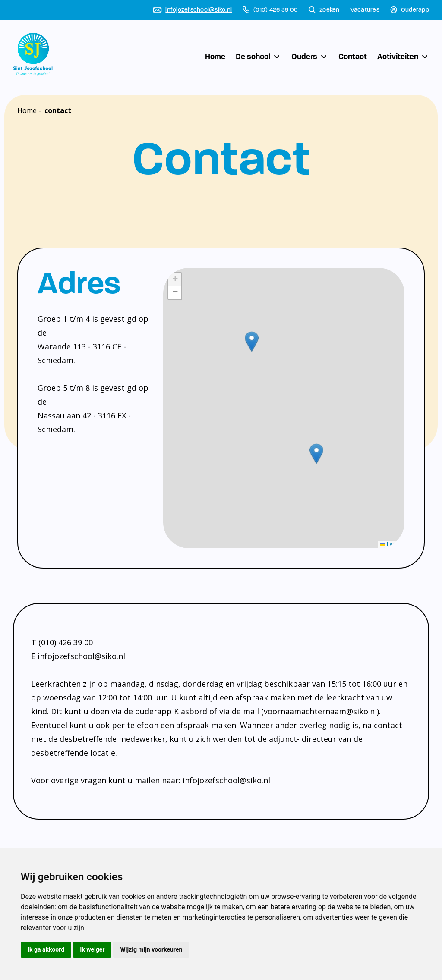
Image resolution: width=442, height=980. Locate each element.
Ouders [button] (310, 57)
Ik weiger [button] (92, 949)
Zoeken (324, 10)
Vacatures (365, 10)
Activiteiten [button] (403, 57)
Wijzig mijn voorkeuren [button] (151, 949)
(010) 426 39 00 (270, 10)
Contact (353, 57)
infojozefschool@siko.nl (192, 10)
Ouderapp (410, 10)
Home (215, 57)
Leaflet (391, 544)
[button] (316, 454)
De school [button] (258, 57)
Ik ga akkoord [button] (46, 949)
